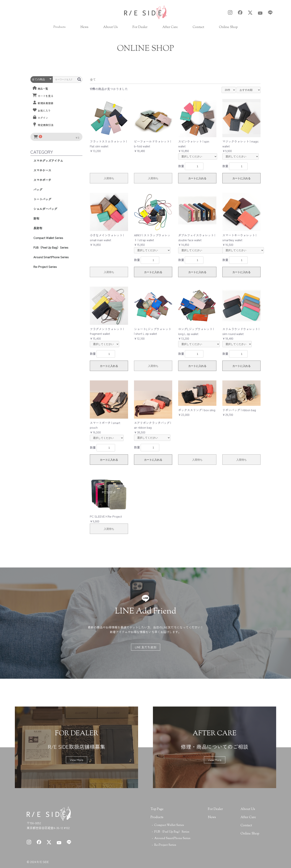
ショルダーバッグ (45, 209)
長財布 (38, 228)
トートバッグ (42, 199)
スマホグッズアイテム (48, 161)
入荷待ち (109, 178)
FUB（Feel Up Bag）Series (51, 247)
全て (93, 79)
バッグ (38, 189)
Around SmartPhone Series (51, 257)
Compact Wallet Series (48, 238)
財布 (36, 218)
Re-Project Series (45, 267)
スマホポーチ (42, 180)
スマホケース (42, 170)
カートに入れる (197, 178)
